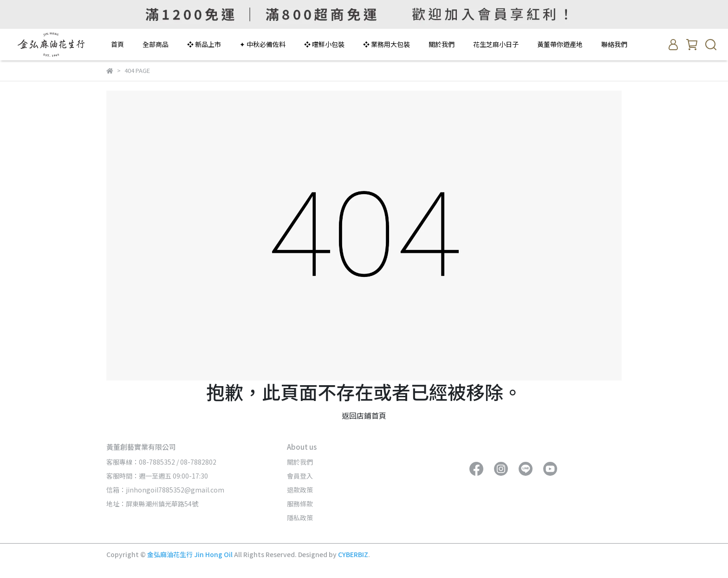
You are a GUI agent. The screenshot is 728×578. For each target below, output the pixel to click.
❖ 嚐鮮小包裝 (324, 44)
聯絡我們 (614, 44)
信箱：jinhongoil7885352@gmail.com (165, 490)
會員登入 (300, 476)
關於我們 (442, 44)
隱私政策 (300, 518)
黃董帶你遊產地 (560, 44)
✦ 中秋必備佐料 (263, 44)
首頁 (117, 44)
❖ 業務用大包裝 (387, 44)
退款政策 (300, 490)
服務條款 (300, 504)
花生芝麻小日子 (496, 44)
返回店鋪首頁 (364, 415)
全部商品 (156, 44)
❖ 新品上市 (204, 44)
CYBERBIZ (353, 554)
